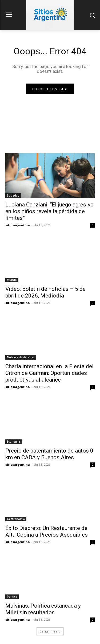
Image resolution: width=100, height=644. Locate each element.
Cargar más (50, 631)
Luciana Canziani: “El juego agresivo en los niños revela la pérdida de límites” (49, 211)
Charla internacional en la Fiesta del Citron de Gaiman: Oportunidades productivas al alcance (49, 373)
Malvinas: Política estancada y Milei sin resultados (43, 609)
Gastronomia (16, 519)
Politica (12, 597)
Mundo (12, 280)
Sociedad (13, 195)
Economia (13, 442)
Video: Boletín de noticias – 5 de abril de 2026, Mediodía (45, 292)
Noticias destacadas (21, 357)
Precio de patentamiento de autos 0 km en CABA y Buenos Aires (49, 454)
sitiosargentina (18, 225)
